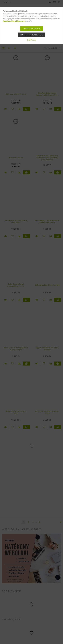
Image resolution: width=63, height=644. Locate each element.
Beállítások (31, 40)
